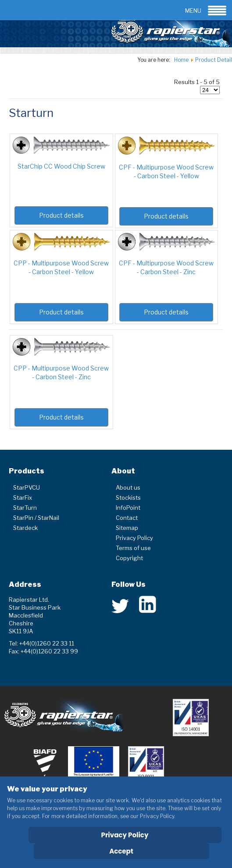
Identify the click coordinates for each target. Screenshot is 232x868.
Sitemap (127, 528)
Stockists (128, 498)
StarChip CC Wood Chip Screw (61, 166)
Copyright (129, 558)
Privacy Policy (134, 538)
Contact (127, 518)
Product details (61, 215)
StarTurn (25, 508)
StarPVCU (27, 487)
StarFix (23, 498)
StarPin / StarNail (36, 518)
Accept (121, 851)
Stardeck (25, 528)
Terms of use (133, 548)
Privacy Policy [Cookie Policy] (125, 835)
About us (128, 487)
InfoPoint (128, 508)
